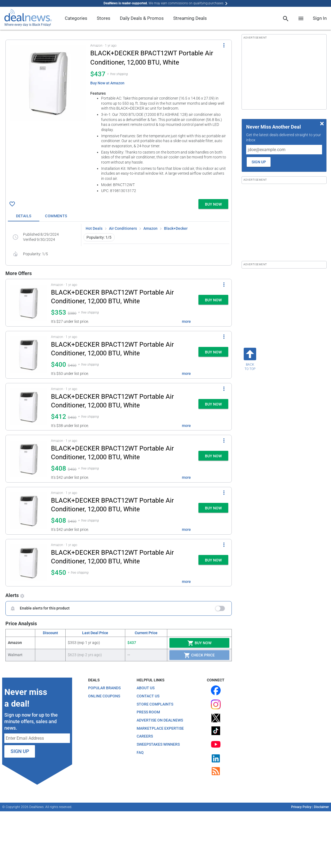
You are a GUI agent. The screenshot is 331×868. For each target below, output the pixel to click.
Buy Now (199, 643)
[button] (119, 118)
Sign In (320, 18)
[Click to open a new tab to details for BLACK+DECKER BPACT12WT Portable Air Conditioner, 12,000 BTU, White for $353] (28, 303)
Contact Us (148, 696)
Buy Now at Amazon (107, 83)
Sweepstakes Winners (158, 744)
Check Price (199, 655)
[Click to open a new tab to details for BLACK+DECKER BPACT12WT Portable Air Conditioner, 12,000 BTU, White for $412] (28, 407)
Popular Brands (104, 688)
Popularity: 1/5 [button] (99, 237)
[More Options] (224, 45)
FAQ (140, 752)
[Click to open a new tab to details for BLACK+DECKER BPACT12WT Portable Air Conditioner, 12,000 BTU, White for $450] (28, 563)
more (186, 321)
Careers (145, 736)
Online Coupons (104, 696)
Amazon (150, 228)
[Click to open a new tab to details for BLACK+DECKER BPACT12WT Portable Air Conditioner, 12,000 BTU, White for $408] (28, 459)
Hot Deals (94, 228)
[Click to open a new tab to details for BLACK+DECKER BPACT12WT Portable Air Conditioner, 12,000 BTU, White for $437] (48, 83)
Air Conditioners (123, 228)
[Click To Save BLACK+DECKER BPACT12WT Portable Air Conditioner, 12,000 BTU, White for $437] (12, 204)
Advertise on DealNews (160, 720)
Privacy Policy (301, 807)
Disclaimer (321, 807)
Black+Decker (176, 228)
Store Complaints (155, 704)
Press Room (148, 712)
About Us (146, 688)
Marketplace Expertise (160, 728)
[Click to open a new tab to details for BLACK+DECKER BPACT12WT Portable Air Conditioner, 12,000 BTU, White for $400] (28, 355)
